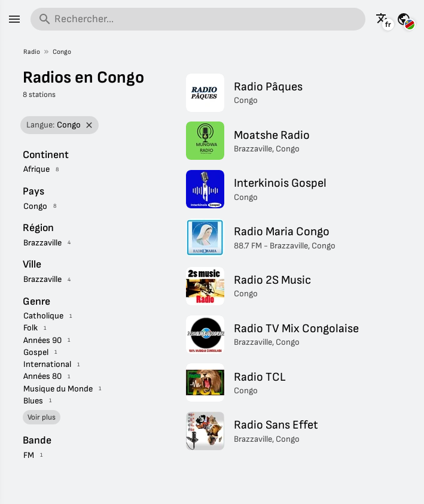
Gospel (36, 352)
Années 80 (42, 376)
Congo (62, 52)
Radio (32, 52)
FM (29, 455)
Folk (30, 328)
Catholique (43, 316)
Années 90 (42, 340)
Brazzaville (42, 243)
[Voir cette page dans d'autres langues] (383, 19)
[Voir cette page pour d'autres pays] (404, 19)
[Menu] (14, 19)
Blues (33, 401)
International (47, 364)
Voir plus (42, 417)
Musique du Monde (58, 389)
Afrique (36, 169)
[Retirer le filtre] (89, 125)
